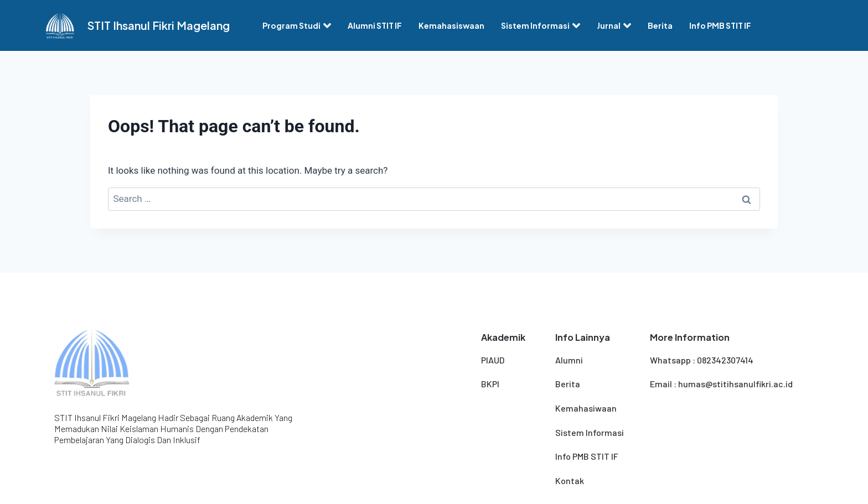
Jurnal (614, 25)
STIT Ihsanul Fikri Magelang (159, 25)
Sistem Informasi (541, 25)
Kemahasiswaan (451, 25)
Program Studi (297, 25)
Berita (660, 25)
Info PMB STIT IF (720, 25)
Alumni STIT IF (375, 25)
